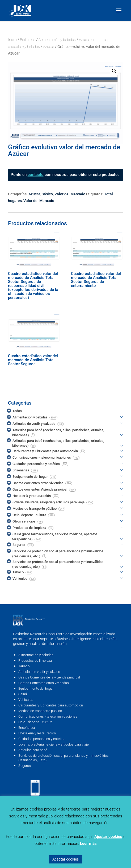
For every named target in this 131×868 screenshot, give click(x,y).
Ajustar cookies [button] (108, 837)
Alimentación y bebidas (57, 40)
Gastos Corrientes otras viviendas (44, 683)
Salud (23, 694)
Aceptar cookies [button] (65, 859)
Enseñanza (27, 728)
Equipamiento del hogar (36, 688)
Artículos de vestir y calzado (39, 672)
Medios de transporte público (40, 711)
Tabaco (24, 666)
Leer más (88, 844)
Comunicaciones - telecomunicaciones (48, 716)
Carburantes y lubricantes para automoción (51, 705)
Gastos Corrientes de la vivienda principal (49, 677)
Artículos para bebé (33, 750)
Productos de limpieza (35, 661)
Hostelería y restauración (37, 733)
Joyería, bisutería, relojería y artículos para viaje (54, 744)
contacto (36, 175)
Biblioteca (28, 40)
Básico (47, 194)
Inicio (12, 40)
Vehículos (26, 700)
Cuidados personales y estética (42, 739)
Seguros (25, 766)
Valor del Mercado (70, 194)
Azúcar (49, 47)
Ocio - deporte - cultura (35, 722)
